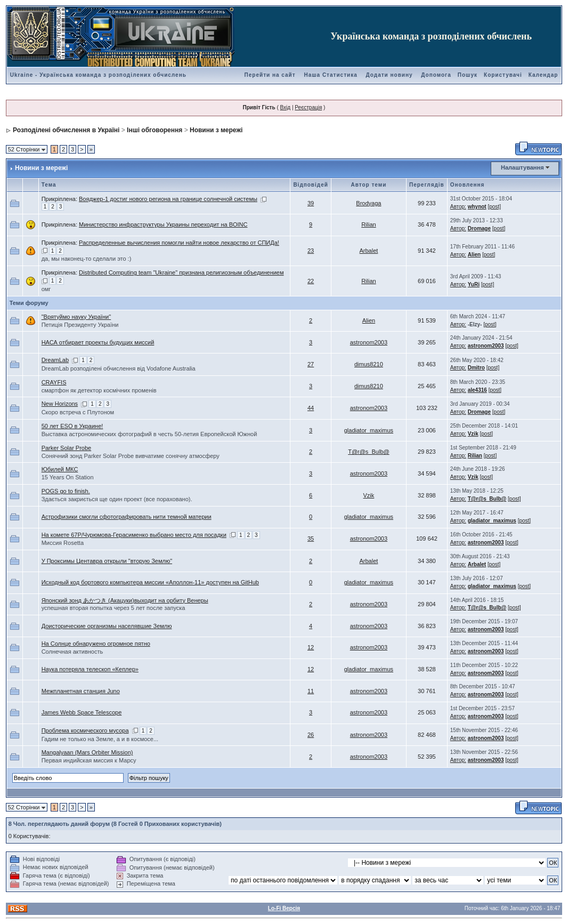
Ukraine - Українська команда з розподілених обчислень (98, 75)
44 (311, 408)
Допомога (436, 75)
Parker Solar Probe (67, 448)
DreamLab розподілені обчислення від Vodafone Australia (119, 368)
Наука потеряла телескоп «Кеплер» (90, 669)
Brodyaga (368, 203)
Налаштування (522, 167)
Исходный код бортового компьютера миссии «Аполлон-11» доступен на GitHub (150, 582)
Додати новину (390, 75)
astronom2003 (369, 342)
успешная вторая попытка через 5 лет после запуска (113, 608)
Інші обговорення (155, 130)
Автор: (458, 207)
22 (311, 281)
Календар (543, 75)
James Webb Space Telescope (82, 712)
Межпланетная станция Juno (81, 691)
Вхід (286, 107)
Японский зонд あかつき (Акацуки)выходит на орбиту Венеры (125, 600)
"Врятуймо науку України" (76, 317)
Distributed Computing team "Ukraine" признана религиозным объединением (181, 272)
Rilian (369, 224)
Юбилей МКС (60, 469)
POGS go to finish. (66, 491)
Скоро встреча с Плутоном (78, 412)
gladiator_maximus (369, 430)
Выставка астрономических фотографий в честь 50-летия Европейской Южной (149, 434)
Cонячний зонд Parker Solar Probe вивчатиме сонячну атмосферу (131, 456)
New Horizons (60, 404)
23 (311, 251)
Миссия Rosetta (63, 543)
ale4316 (477, 390)
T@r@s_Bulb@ (369, 452)
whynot (477, 207)
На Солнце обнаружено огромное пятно (96, 644)
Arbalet (368, 251)
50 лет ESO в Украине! (72, 426)
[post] (494, 207)
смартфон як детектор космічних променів (99, 390)
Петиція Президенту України (80, 325)
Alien (474, 255)
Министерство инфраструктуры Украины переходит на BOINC (163, 224)
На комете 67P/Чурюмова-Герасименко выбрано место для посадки (134, 535)
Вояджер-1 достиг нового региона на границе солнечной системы (168, 199)
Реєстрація (308, 107)
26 (311, 735)
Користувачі (503, 75)
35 (311, 539)
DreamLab (55, 360)
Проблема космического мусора (85, 730)
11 (311, 691)
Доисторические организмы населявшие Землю (107, 626)
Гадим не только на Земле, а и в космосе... (100, 739)
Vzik (473, 434)
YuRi (474, 284)
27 (311, 364)
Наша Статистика (330, 75)
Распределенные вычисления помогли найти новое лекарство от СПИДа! (179, 243)
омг (46, 289)
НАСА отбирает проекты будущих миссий (98, 342)
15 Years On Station (68, 477)
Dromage (479, 228)
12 (311, 647)
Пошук (468, 75)
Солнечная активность (72, 652)
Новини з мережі (216, 130)
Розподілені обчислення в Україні (66, 130)
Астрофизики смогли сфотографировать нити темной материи (127, 517)
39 (311, 203)
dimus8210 (369, 364)
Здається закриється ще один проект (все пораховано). (117, 499)
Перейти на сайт (270, 75)
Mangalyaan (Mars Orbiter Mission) (87, 752)
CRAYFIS (54, 382)
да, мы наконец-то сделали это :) (87, 259)
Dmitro (476, 368)
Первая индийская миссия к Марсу (89, 760)
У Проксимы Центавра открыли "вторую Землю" (107, 561)
